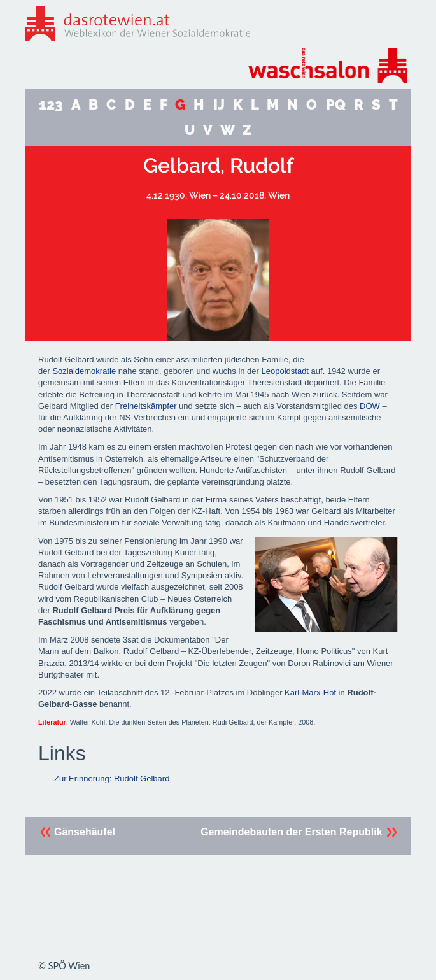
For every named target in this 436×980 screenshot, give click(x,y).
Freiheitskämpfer (146, 406)
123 (51, 105)
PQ (336, 105)
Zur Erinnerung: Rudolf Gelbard (112, 778)
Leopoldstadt (285, 371)
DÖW (370, 406)
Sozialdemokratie (84, 371)
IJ (219, 105)
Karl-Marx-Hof (310, 692)
